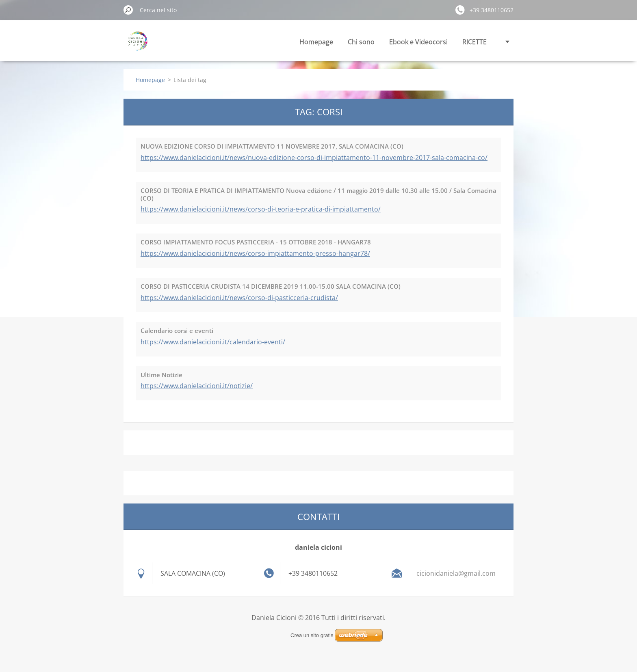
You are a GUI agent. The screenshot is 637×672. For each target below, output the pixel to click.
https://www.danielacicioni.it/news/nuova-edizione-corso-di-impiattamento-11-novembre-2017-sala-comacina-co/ (314, 158)
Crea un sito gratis (312, 635)
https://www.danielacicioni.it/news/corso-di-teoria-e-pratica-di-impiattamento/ (261, 209)
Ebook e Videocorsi (418, 42)
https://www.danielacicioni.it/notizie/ (197, 386)
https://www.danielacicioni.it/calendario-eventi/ (213, 342)
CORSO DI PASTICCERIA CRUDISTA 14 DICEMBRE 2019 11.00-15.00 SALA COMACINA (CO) (271, 286)
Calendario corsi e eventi (177, 331)
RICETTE (474, 42)
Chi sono (361, 42)
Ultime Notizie (161, 375)
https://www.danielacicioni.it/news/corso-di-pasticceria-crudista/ (239, 298)
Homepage (316, 42)
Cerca (128, 10)
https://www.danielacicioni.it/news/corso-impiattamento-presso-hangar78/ (255, 253)
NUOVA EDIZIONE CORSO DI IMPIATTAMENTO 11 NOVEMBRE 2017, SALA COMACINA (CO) (272, 146)
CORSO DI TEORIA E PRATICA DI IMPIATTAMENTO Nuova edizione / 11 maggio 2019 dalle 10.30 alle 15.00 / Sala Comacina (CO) (318, 194)
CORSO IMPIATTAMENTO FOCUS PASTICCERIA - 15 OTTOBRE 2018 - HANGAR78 (256, 242)
